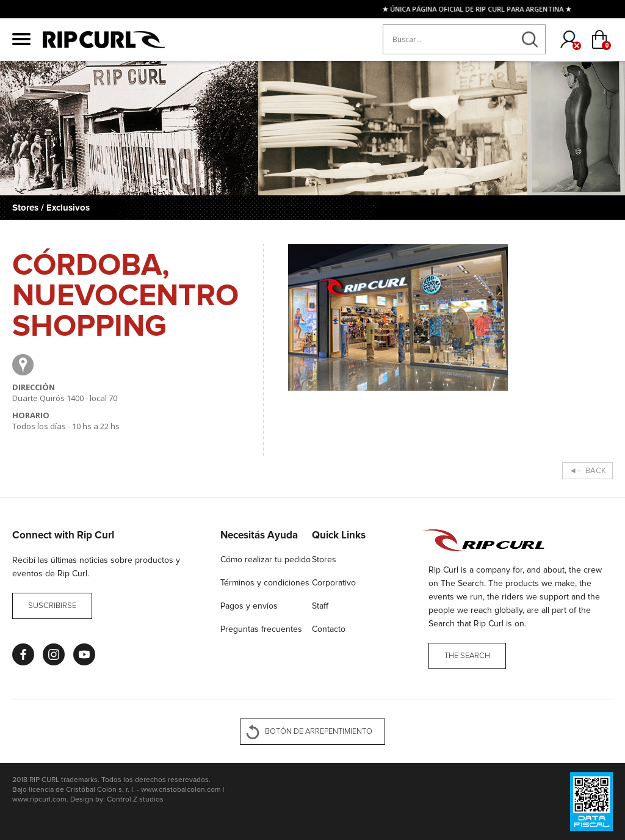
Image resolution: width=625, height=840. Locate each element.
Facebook (23, 654)
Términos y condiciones (265, 583)
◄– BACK (587, 471)
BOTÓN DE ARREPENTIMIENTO (319, 732)
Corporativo (334, 583)
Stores (324, 559)
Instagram (54, 654)
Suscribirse (52, 606)
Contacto (329, 629)
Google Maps (23, 365)
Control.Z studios (135, 799)
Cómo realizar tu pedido (266, 559)
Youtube (84, 654)
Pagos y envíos (249, 606)
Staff (320, 606)
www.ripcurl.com (39, 799)
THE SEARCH (467, 656)
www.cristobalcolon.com (181, 790)
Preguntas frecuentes (261, 629)
